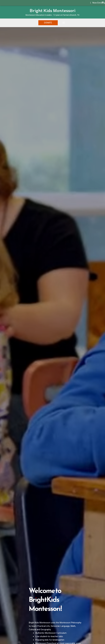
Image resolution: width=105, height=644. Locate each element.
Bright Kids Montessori (53, 10)
